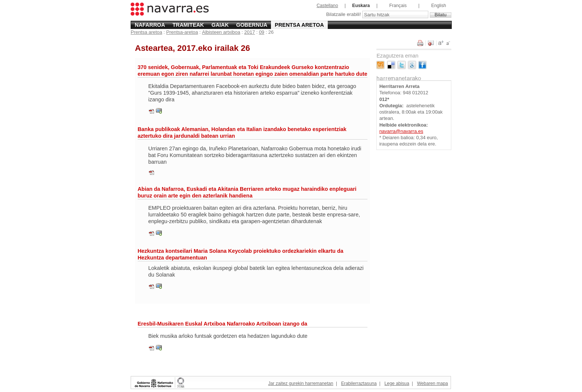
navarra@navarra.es (401, 131)
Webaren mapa (432, 383)
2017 (250, 32)
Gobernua (252, 25)
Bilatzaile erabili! (344, 15)
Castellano (327, 6)
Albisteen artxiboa (221, 32)
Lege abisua (397, 383)
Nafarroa (150, 25)
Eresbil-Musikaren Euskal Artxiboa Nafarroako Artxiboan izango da (223, 324)
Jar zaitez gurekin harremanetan (300, 383)
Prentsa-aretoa (182, 32)
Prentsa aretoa (299, 25)
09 (262, 32)
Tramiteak (188, 25)
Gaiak (220, 25)
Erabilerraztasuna (359, 383)
